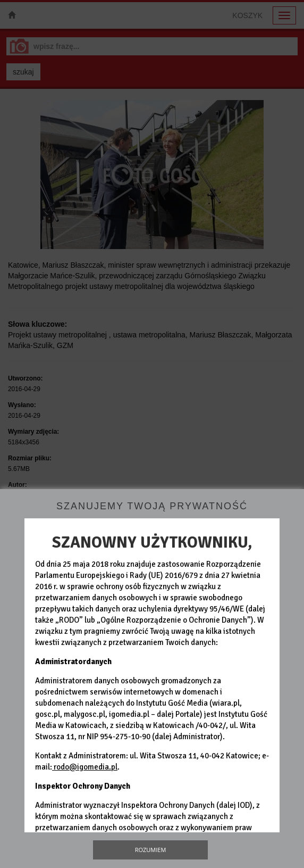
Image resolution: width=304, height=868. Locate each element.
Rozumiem (151, 850)
